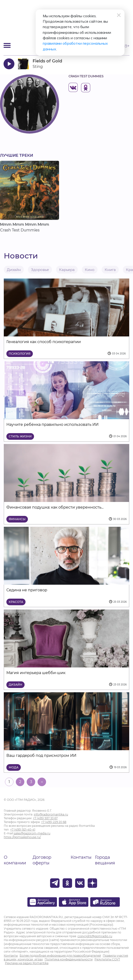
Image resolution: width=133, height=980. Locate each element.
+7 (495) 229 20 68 (54, 822)
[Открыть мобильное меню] (7, 45)
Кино (90, 270)
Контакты (81, 857)
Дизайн (14, 270)
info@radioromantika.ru (51, 814)
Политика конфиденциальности (69, 959)
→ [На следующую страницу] (42, 782)
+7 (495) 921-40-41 (23, 830)
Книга (110, 270)
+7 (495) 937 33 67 (45, 818)
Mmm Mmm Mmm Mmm (25, 224)
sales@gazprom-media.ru (32, 833)
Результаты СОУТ (107, 959)
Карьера (67, 270)
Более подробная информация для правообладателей (60, 956)
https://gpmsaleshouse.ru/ (22, 837)
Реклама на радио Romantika (27, 963)
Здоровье (40, 270)
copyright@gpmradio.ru (95, 936)
